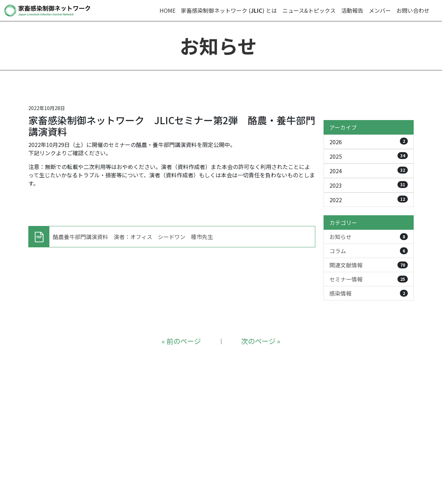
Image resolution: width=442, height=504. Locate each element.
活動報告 (352, 10)
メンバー (380, 10)
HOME (167, 10)
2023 (369, 185)
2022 (369, 200)
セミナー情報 (369, 279)
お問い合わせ (413, 10)
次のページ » (261, 341)
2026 (369, 142)
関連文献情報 (369, 265)
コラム (369, 251)
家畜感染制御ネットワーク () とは (229, 10)
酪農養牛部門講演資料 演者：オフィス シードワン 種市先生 (133, 237)
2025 (369, 156)
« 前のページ (181, 341)
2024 (369, 171)
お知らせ (369, 237)
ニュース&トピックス (309, 10)
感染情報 (369, 293)
